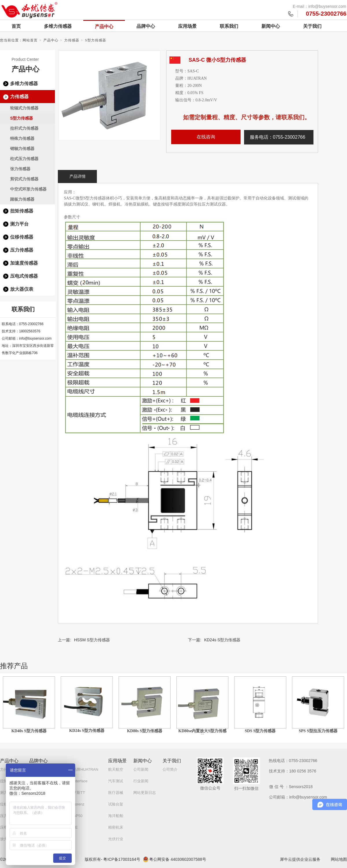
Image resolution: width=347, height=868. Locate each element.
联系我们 (229, 26)
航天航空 (116, 769)
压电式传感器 (24, 276)
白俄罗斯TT (75, 793)
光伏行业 (116, 839)
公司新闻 (141, 769)
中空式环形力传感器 (28, 189)
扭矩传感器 (22, 211)
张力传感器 (20, 169)
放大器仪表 (22, 289)
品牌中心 (146, 26)
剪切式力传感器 (24, 179)
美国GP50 (74, 816)
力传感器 (72, 40)
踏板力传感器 (22, 199)
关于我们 (312, 26)
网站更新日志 (145, 793)
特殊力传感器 (22, 138)
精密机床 (116, 827)
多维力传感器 (58, 26)
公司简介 (170, 769)
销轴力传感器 (22, 149)
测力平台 (19, 224)
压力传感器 (22, 250)
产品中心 (104, 26)
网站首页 (30, 40)
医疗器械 (116, 793)
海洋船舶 (116, 816)
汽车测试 (116, 781)
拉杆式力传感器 (24, 128)
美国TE (72, 827)
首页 (16, 26)
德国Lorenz (75, 804)
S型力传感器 (96, 40)
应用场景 (187, 26)
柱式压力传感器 (24, 159)
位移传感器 (22, 237)
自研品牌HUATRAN (82, 769)
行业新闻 (141, 781)
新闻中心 (271, 26)
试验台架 (116, 804)
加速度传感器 (24, 263)
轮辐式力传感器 (24, 108)
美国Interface (76, 781)
